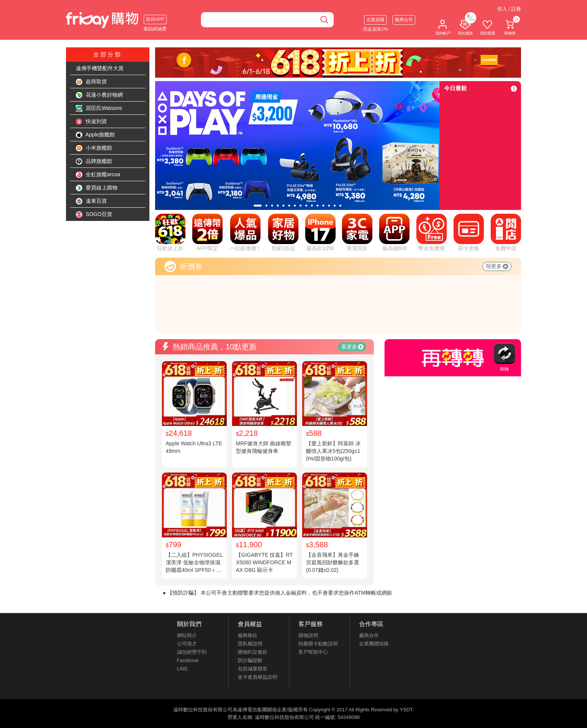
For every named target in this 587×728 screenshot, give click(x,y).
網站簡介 (187, 635)
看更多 (352, 347)
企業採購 (375, 20)
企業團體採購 (374, 644)
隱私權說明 (250, 644)
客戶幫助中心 (313, 652)
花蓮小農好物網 (99, 95)
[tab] (258, 206)
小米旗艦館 (94, 148)
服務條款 (248, 635)
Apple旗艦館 (95, 135)
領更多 (497, 266)
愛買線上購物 (97, 188)
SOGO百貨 (94, 214)
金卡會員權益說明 (257, 677)
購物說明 (308, 635)
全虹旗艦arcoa (98, 175)
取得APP (155, 19)
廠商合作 (404, 20)
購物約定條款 (253, 652)
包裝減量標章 (253, 669)
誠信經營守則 (192, 652)
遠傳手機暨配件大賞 (100, 68)
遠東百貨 (91, 201)
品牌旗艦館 (94, 161)
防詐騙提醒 (250, 660)
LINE (183, 669)
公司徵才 (187, 644)
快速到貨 (91, 122)
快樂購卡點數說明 (318, 644)
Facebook (188, 660)
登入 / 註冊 (509, 9)
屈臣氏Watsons (99, 108)
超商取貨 (91, 82)
